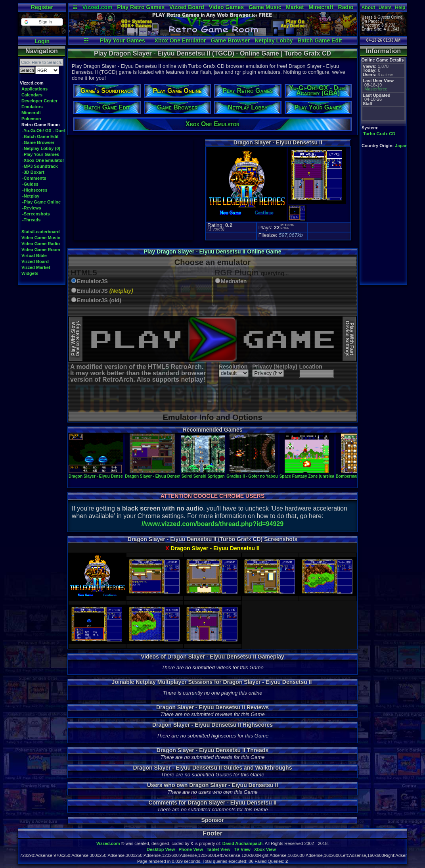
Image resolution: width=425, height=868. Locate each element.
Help (400, 8)
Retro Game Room (41, 125)
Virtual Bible (34, 255)
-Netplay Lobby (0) (41, 148)
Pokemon (31, 119)
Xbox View (265, 849)
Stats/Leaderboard (41, 232)
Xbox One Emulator (180, 40)
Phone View (191, 849)
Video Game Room (41, 250)
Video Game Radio (41, 244)
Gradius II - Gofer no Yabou (252, 474)
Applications (34, 89)
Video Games (226, 7)
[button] (42, 22)
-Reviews (32, 208)
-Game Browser (38, 142)
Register (42, 7)
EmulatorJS (92, 281)
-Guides (30, 184)
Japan (401, 146)
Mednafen (234, 281)
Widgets (30, 273)
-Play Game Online (41, 202)
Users (385, 8)
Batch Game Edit (320, 40)
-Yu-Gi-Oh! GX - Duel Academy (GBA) (61, 131)
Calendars (32, 95)
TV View (242, 849)
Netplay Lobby (274, 40)
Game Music (265, 7)
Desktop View (161, 849)
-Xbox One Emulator (43, 160)
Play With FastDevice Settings (349, 339)
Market (295, 7)
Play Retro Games (141, 7)
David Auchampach (243, 843)
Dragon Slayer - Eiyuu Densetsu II (100, 474)
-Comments (34, 178)
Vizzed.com (97, 7)
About (369, 8)
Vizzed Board (187, 7)
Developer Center (39, 101)
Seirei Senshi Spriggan (203, 474)
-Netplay (31, 196)
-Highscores (35, 190)
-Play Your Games (41, 154)
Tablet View (218, 849)
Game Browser (230, 40)
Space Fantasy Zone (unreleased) (311, 474)
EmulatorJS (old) (99, 301)
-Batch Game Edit (40, 136)
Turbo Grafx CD (379, 134)
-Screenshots (36, 214)
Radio (346, 7)
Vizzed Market (36, 267)
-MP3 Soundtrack (40, 166)
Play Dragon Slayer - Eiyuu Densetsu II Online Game (213, 252)
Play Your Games (123, 40)
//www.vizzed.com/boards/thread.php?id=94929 (212, 524)
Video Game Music (41, 238)
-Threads (31, 220)
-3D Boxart (33, 172)
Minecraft (321, 7)
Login (42, 41)
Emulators (32, 107)
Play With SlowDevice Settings (76, 339)
